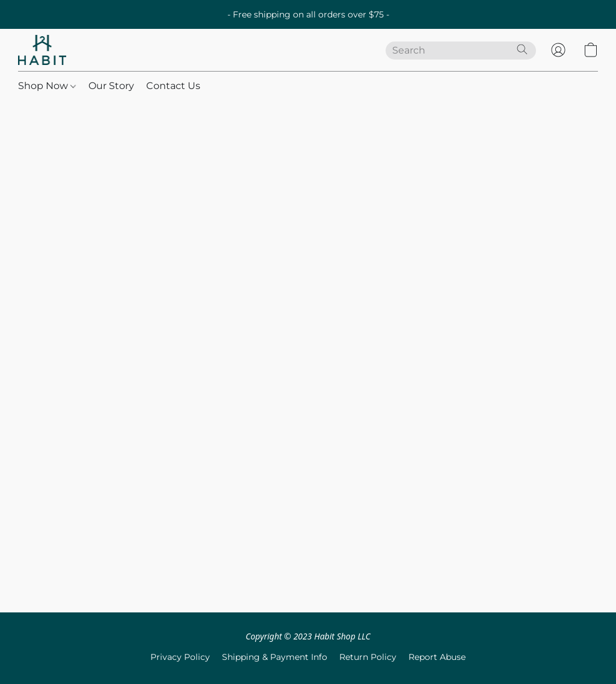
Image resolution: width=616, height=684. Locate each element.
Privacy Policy (180, 657)
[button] (42, 50)
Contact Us (173, 86)
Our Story (111, 86)
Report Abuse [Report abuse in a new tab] (437, 657)
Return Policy (368, 657)
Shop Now (47, 86)
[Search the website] (522, 49)
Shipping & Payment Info (275, 657)
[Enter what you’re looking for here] (461, 51)
